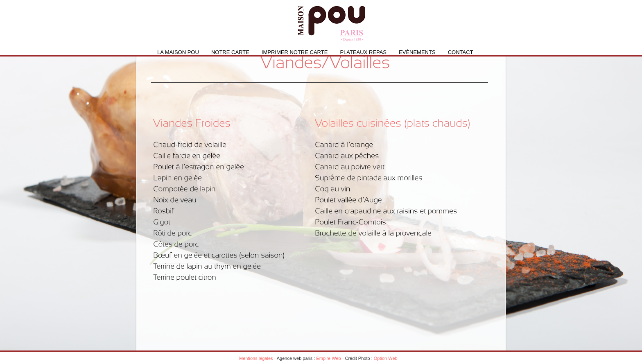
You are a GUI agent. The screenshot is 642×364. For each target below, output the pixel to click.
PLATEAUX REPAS (363, 52)
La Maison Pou (178, 52)
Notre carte (230, 52)
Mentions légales (256, 358)
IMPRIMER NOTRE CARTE (295, 52)
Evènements (417, 52)
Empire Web (328, 358)
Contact (461, 52)
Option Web (386, 358)
